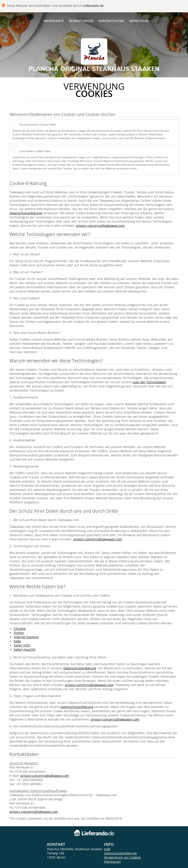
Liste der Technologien (149, 382)
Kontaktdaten (111, 21)
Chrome (20, 629)
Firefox (19, 633)
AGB (107, 849)
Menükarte (54, 21)
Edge (17, 641)
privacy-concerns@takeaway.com (100, 226)
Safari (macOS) (25, 649)
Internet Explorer (26, 637)
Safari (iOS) (22, 645)
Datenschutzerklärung (26, 213)
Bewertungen (81, 21)
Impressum (139, 21)
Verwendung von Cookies (122, 857)
